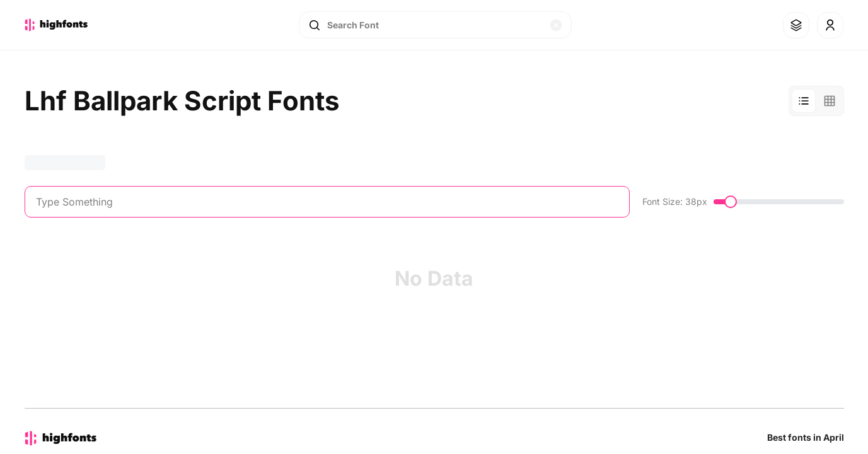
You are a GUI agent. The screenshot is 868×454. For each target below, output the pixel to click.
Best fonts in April (806, 437)
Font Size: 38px (675, 201)
